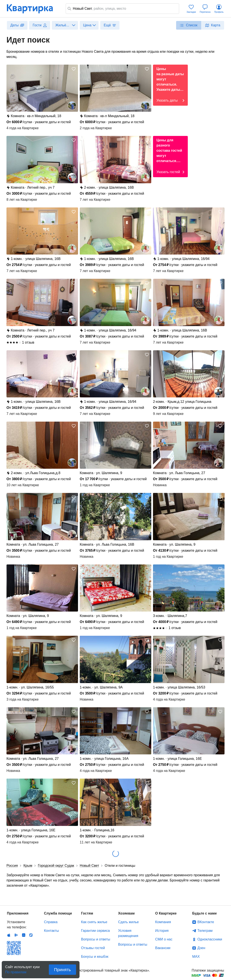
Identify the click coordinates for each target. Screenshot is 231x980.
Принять (62, 970)
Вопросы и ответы (96, 939)
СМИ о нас (164, 939)
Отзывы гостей (93, 948)
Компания (163, 922)
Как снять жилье (94, 922)
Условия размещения (128, 933)
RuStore (31, 935)
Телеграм (205, 931)
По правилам (16, 971)
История (162, 931)
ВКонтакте (206, 922)
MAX (196, 957)
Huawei (24, 935)
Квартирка (33, 9)
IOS (9, 935)
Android (16, 935)
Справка (51, 922)
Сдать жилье (129, 922)
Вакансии (163, 948)
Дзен (201, 948)
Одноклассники (210, 939)
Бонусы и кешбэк (95, 957)
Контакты (52, 931)
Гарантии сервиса (95, 931)
